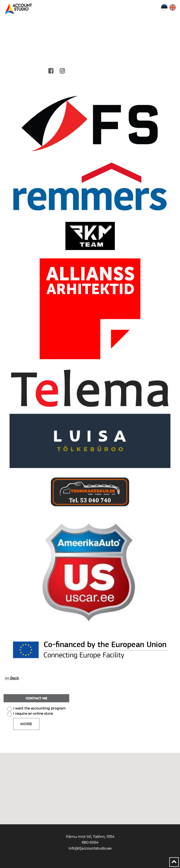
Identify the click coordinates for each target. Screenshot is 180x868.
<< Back (12, 678)
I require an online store (33, 714)
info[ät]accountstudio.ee (90, 848)
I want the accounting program (39, 708)
